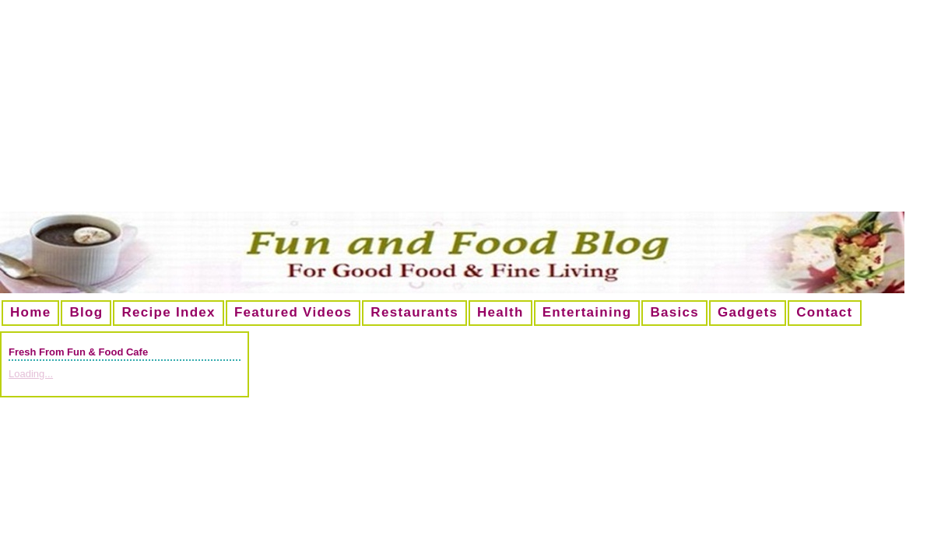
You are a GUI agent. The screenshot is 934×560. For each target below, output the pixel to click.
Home (30, 312)
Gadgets (748, 312)
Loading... (31, 374)
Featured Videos (293, 312)
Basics (674, 312)
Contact (824, 312)
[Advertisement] (467, 112)
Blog (86, 312)
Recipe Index (168, 312)
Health (500, 312)
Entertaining (587, 312)
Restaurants (414, 312)
